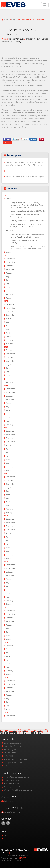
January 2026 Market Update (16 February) (23, 242)
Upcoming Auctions (11, 743)
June (8, 280)
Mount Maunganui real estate (15, 777)
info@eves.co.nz (10, 801)
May (8, 284)
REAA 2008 (7, 756)
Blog (13, 20)
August (9, 273)
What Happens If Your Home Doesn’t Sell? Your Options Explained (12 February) (27, 248)
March (8, 199)
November (10, 262)
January (9, 252)
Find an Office (9, 753)
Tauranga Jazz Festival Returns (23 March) (27, 211)
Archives (12, 189)
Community (8, 839)
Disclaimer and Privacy (10, 858)
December (10, 259)
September (10, 269)
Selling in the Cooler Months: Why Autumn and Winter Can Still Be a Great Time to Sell (25, 164)
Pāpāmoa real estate (11, 780)
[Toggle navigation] (45, 5)
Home (7, 20)
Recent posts (14, 155)
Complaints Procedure (12, 763)
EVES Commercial (10, 766)
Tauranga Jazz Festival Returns (19, 171)
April (8, 287)
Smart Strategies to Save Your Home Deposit (25, 177)
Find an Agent (9, 750)
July (7, 277)
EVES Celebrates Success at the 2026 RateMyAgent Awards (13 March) (25, 226)
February (9, 231)
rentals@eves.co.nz (11, 812)
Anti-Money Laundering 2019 (15, 759)
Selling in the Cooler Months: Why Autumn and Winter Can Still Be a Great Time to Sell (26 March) (27, 205)
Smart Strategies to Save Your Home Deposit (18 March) (25, 216)
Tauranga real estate (11, 787)
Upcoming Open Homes (13, 746)
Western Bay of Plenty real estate (17, 790)
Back (8, 143)
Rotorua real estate (11, 784)
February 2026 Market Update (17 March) (27, 221)
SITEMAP (23, 858)
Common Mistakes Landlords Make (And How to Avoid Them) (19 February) (27, 236)
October (9, 266)
